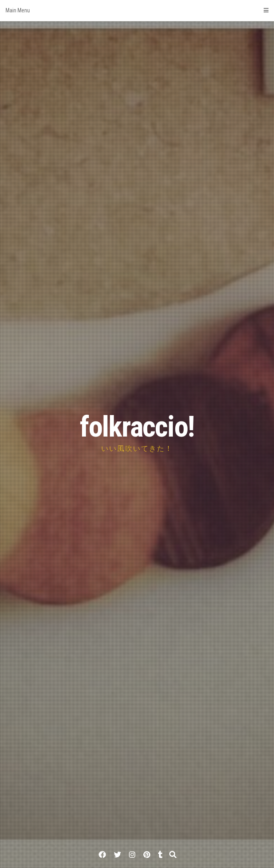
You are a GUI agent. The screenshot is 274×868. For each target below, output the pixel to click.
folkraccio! (137, 427)
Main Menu (137, 10)
